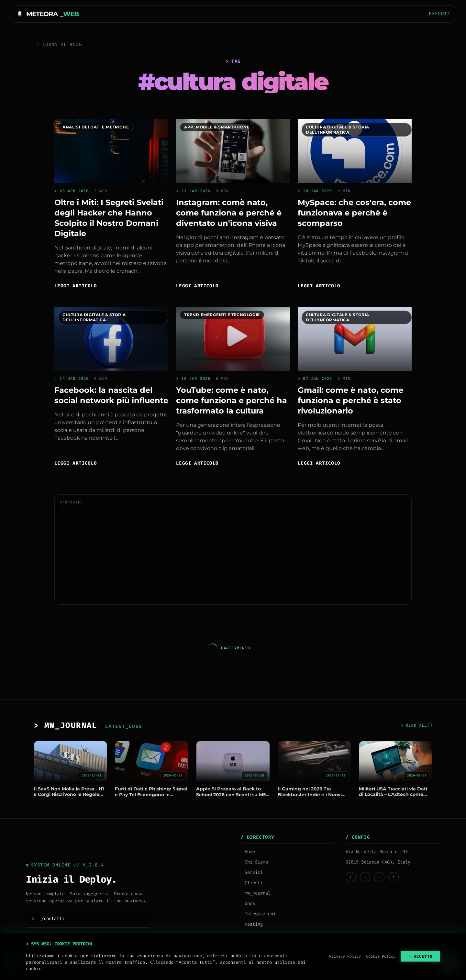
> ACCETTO (420, 956)
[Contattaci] (91, 919)
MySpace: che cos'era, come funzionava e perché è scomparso (354, 213)
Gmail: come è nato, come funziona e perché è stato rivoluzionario (350, 400)
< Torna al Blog (59, 44)
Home (248, 852)
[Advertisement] (233, 554)
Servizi (252, 872)
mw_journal (256, 893)
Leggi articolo (76, 286)
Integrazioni (258, 914)
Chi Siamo (254, 862)
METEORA (47, 14)
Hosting (252, 924)
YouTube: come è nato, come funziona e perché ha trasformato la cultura (232, 400)
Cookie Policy (381, 956)
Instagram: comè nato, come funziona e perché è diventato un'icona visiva (229, 213)
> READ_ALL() (416, 725)
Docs (248, 903)
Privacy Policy (345, 956)
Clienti (252, 883)
